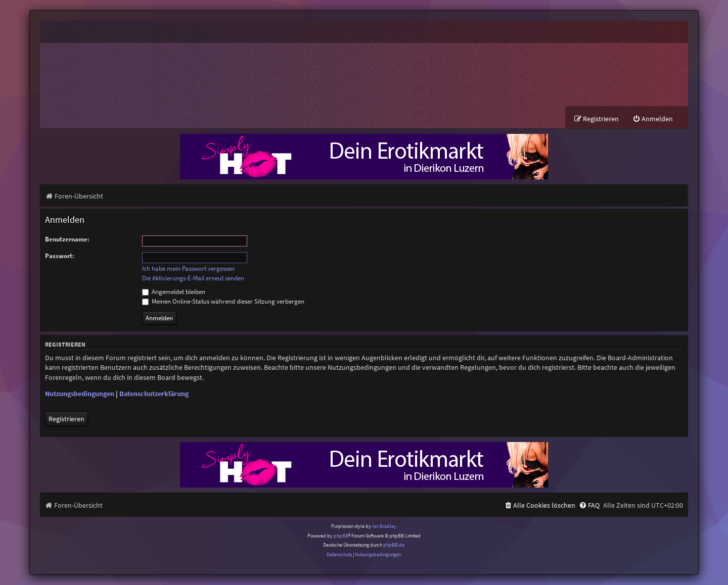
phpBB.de (394, 545)
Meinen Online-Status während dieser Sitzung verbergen (223, 301)
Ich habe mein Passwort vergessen (188, 269)
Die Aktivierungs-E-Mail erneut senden (193, 278)
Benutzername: (67, 239)
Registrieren (66, 419)
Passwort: (60, 256)
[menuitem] (653, 119)
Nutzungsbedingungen (80, 394)
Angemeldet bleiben (174, 292)
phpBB (341, 536)
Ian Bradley (384, 527)
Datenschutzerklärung (154, 394)
